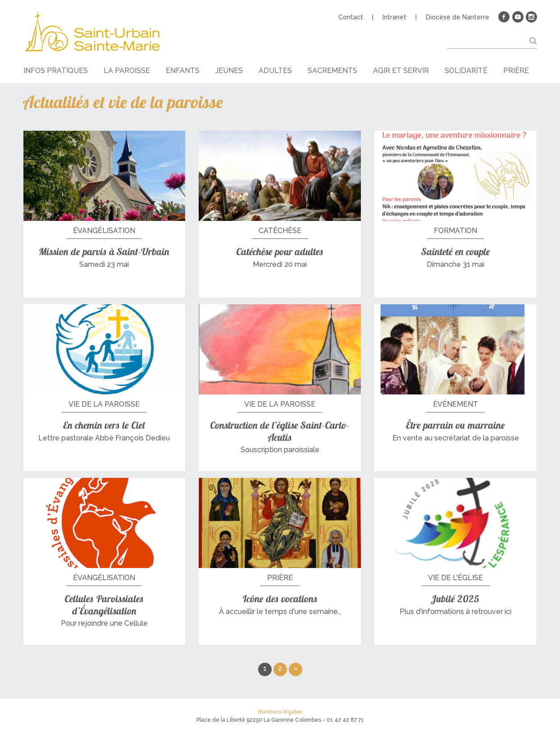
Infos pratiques (56, 71)
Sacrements (332, 71)
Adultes (275, 71)
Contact (351, 17)
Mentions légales (280, 712)
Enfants (183, 71)
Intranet (394, 17)
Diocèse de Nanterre (458, 17)
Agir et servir (401, 71)
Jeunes (229, 71)
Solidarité (466, 71)
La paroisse (127, 71)
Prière (516, 71)
